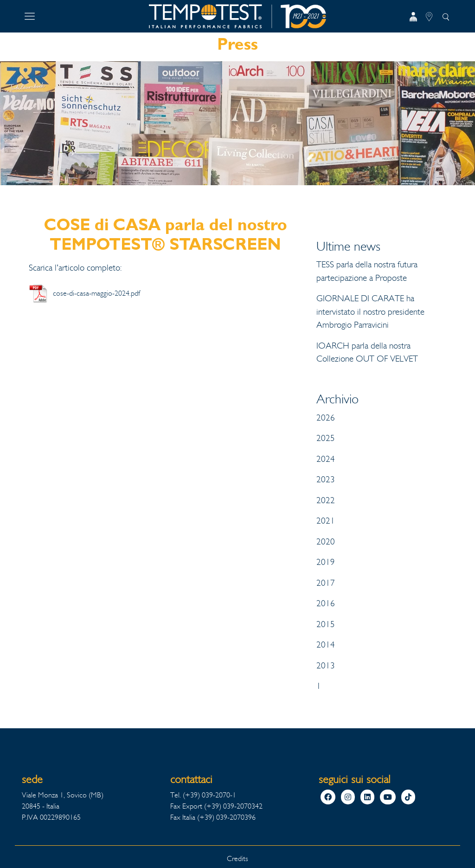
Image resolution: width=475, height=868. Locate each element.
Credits (237, 858)
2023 (326, 479)
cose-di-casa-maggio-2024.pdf (96, 293)
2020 (326, 542)
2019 (326, 562)
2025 (326, 438)
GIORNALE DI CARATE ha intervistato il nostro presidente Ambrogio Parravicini (370, 312)
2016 (326, 603)
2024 (326, 459)
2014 (326, 645)
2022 (326, 500)
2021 (326, 521)
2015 (326, 624)
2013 (326, 666)
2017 (326, 583)
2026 (326, 418)
